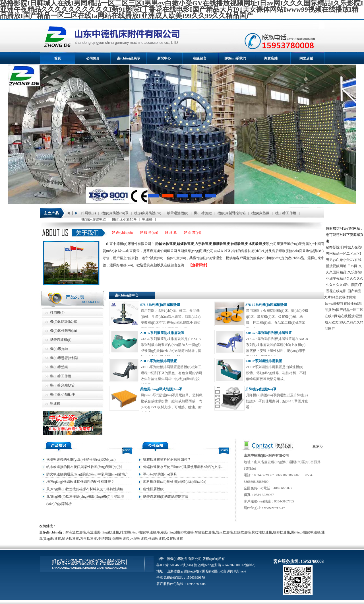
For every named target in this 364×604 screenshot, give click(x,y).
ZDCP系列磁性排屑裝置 (264, 361)
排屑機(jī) (89, 213)
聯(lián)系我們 (235, 58)
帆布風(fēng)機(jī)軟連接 (175, 532)
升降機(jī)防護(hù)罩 (261, 389)
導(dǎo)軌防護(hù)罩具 (160, 474)
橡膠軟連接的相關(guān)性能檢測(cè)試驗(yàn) (81, 459)
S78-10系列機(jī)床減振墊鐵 (266, 305)
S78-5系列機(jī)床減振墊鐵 (160, 305)
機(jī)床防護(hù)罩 (115, 213)
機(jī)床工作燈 (286, 213)
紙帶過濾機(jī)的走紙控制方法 (166, 496)
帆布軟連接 (282, 532)
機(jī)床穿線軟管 (94, 219)
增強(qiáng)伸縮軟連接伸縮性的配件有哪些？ (80, 482)
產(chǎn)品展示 (129, 58)
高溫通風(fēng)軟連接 (103, 532)
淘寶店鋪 (271, 58)
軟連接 (147, 219)
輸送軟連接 (71, 539)
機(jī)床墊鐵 (260, 213)
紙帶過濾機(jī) (178, 213)
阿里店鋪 (306, 58)
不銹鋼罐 (105, 539)
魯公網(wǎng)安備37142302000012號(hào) (225, 565)
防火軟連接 (224, 532)
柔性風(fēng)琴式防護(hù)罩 (161, 389)
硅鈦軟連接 (242, 532)
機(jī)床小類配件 (124, 219)
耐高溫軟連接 (76, 532)
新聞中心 (164, 58)
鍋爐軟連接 (121, 539)
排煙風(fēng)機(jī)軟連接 (138, 532)
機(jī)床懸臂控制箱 (232, 213)
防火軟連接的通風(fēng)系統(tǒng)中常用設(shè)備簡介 (87, 474)
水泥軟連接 (139, 539)
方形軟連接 (88, 539)
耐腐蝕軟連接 (205, 532)
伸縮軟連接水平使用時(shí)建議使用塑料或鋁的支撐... (183, 467)
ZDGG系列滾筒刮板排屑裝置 (162, 333)
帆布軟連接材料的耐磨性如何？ (167, 459)
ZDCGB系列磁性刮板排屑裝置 (269, 333)
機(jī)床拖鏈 (203, 213)
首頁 (57, 58)
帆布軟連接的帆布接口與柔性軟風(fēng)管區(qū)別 (84, 467)
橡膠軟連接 (175, 539)
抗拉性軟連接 (262, 532)
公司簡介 (93, 58)
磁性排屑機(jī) (154, 489)
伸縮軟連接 (157, 539)
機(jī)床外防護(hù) (148, 213)
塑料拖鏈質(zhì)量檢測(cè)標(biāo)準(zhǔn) (175, 482)
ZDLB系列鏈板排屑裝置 (159, 361)
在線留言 (200, 58)
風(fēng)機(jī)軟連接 (306, 532)
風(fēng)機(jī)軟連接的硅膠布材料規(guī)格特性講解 (85, 489)
